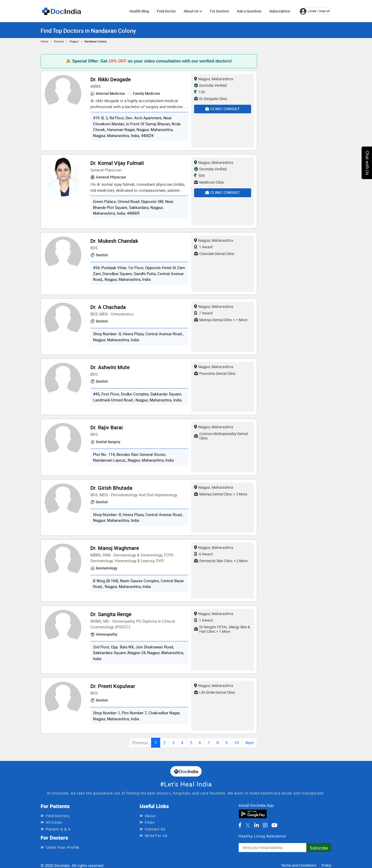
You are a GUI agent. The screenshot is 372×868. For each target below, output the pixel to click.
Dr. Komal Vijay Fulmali (117, 163)
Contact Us (155, 829)
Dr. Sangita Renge (111, 614)
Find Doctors (58, 816)
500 (199, 175)
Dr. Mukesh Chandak (114, 241)
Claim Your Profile (63, 847)
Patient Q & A (58, 829)
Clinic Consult (223, 109)
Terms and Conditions (299, 865)
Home (45, 41)
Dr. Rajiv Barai (107, 427)
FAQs (150, 822)
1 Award (203, 247)
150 (199, 92)
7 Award (203, 313)
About (150, 816)
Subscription (280, 11)
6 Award (203, 554)
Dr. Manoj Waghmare (115, 548)
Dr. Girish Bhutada (111, 488)
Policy (327, 865)
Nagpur (74, 41)
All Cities (54, 822)
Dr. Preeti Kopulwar (113, 686)
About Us (193, 11)
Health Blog (139, 11)
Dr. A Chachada (108, 307)
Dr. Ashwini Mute (110, 367)
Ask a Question (249, 11)
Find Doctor (166, 11)
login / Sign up (315, 11)
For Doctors (219, 11)
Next (250, 743)
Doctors (59, 41)
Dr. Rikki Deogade (111, 79)
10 (237, 743)
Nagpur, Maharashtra (214, 79)
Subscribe (319, 848)
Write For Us (156, 836)
